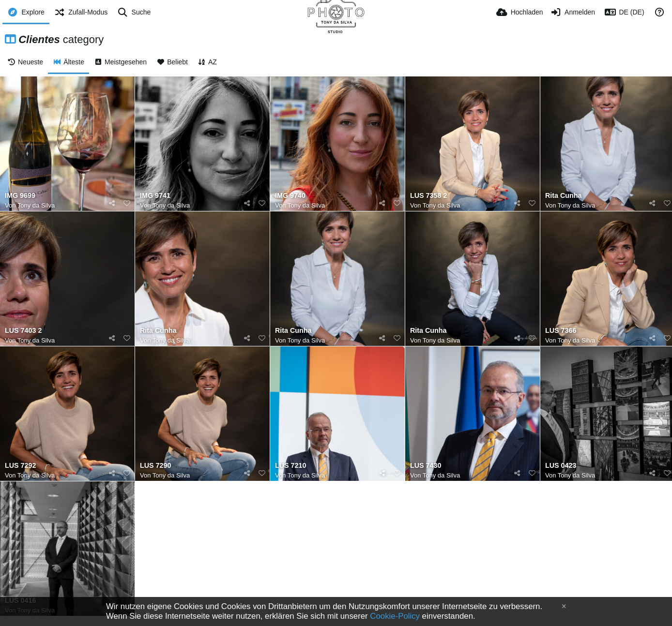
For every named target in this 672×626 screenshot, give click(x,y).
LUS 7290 (155, 466)
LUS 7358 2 (428, 196)
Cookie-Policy (395, 616)
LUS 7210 (290, 466)
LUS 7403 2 (23, 331)
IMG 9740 (290, 196)
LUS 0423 (561, 466)
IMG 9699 (20, 196)
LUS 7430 (426, 466)
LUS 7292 (20, 466)
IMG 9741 (155, 196)
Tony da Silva (36, 205)
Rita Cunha (564, 196)
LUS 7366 (561, 331)
